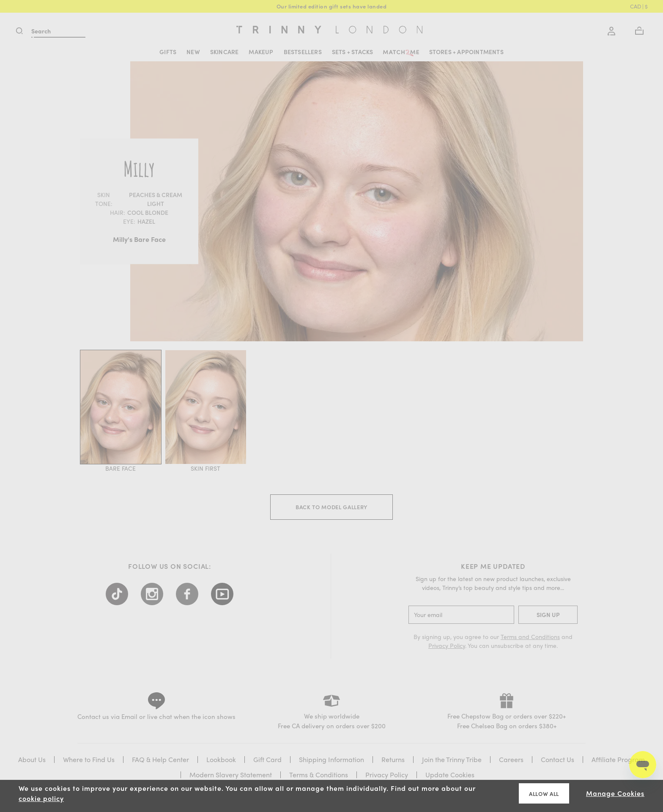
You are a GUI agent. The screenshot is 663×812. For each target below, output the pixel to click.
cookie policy (41, 798)
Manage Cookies (615, 793)
